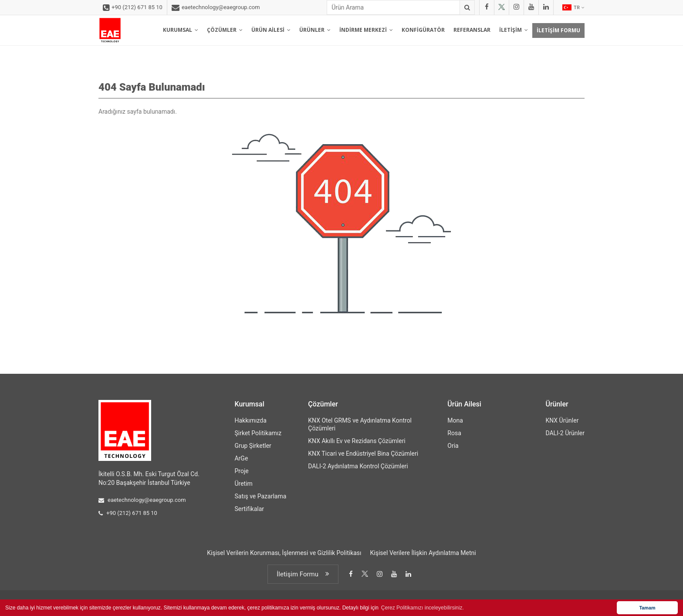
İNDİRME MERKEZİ (366, 30)
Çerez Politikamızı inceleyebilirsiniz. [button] (423, 608)
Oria (453, 446)
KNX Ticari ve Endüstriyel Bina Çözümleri (363, 454)
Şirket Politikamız (258, 433)
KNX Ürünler (562, 420)
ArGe (241, 458)
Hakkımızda (250, 420)
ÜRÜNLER (315, 30)
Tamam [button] (647, 608)
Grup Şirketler (253, 446)
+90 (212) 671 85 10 (133, 8)
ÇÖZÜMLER (225, 30)
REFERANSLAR (472, 30)
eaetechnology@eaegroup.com (216, 8)
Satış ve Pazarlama (260, 496)
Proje (241, 471)
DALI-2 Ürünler (565, 433)
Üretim (243, 484)
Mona (455, 420)
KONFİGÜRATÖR (423, 30)
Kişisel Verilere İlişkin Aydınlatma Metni (423, 553)
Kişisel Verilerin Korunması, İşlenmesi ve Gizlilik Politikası (284, 553)
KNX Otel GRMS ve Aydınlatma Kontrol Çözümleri (360, 424)
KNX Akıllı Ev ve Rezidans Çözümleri (357, 441)
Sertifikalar (249, 509)
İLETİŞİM (514, 30)
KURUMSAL (181, 30)
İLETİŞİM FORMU (558, 30)
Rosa (454, 433)
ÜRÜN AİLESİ (271, 30)
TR (573, 7)
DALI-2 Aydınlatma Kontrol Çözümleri (358, 466)
